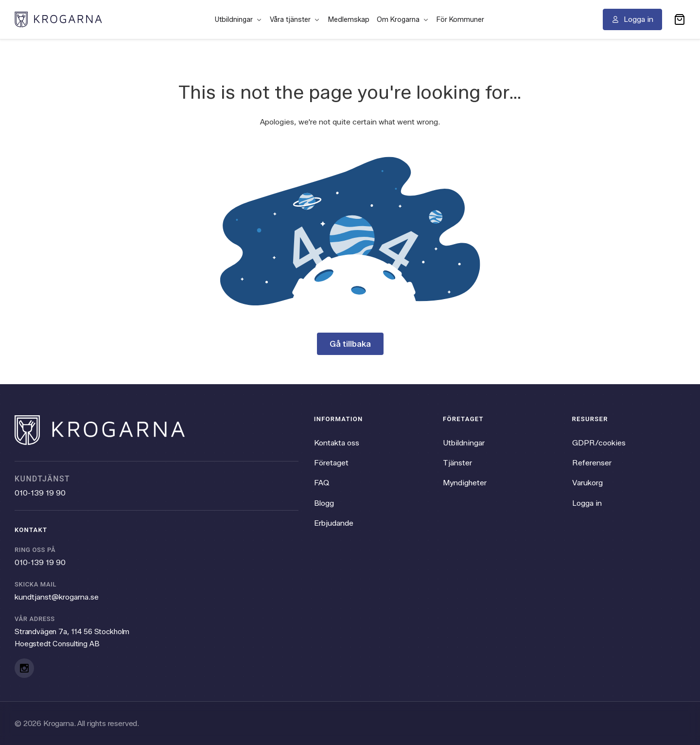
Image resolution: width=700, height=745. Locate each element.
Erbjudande (334, 523)
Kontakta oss (337, 443)
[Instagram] (24, 668)
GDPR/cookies (599, 443)
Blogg (324, 503)
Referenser (592, 463)
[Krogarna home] (58, 19)
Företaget (331, 463)
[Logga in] (632, 19)
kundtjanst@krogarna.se (57, 597)
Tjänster (457, 463)
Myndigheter (465, 483)
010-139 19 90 (40, 493)
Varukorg (587, 483)
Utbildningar (464, 443)
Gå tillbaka (350, 344)
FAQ (322, 483)
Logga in (587, 503)
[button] (680, 19)
